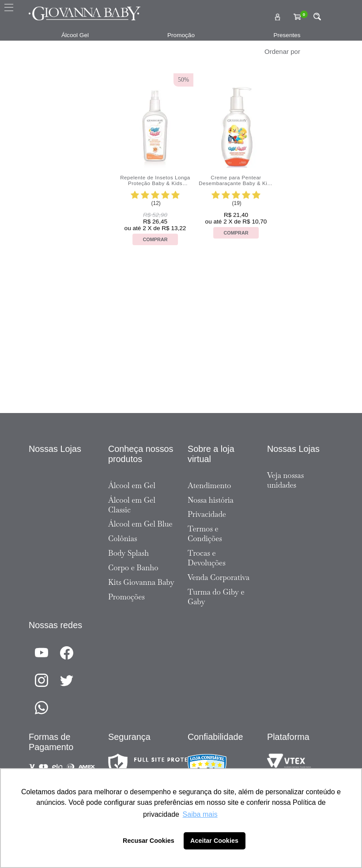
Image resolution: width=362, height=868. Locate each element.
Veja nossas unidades (285, 480)
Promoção (181, 35)
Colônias (123, 538)
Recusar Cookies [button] (149, 841)
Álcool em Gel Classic (132, 505)
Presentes (287, 35)
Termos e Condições (205, 534)
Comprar (155, 239)
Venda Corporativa (219, 577)
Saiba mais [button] (200, 814)
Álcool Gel (75, 35)
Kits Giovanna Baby (141, 582)
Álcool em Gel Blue (140, 524)
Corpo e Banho (133, 568)
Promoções (126, 597)
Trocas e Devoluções (207, 558)
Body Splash (128, 553)
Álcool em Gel (132, 485)
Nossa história (211, 500)
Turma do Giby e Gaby (216, 597)
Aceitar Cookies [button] (214, 841)
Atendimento (209, 485)
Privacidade (207, 514)
